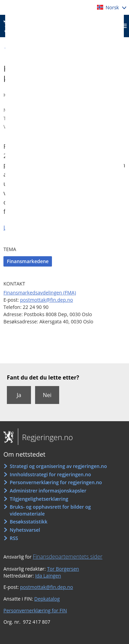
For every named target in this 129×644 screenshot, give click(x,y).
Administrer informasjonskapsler (48, 491)
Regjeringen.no (45, 437)
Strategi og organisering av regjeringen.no (58, 466)
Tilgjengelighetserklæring (39, 499)
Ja (19, 395)
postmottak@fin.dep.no (46, 300)
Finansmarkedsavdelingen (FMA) (40, 293)
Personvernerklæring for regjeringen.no (56, 482)
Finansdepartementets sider (67, 557)
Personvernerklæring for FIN (35, 610)
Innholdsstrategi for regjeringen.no (50, 474)
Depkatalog (47, 599)
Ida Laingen (48, 576)
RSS (14, 538)
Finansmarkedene (28, 261)
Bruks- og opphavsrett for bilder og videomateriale (50, 510)
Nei (47, 395)
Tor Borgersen (63, 569)
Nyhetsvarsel (25, 530)
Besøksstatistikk (29, 522)
